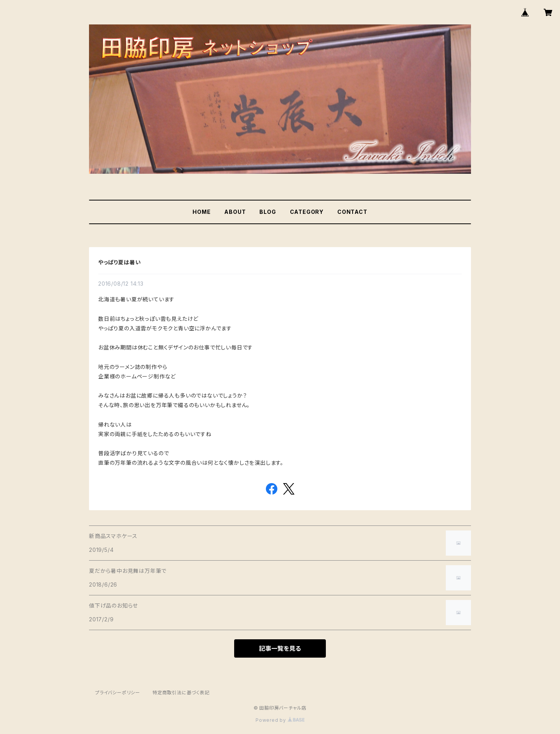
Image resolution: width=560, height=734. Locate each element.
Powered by (280, 720)
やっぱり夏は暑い (119, 262)
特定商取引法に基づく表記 (181, 693)
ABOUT (235, 212)
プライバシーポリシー (118, 693)
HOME (202, 212)
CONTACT (352, 212)
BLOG (268, 212)
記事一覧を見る (280, 648)
